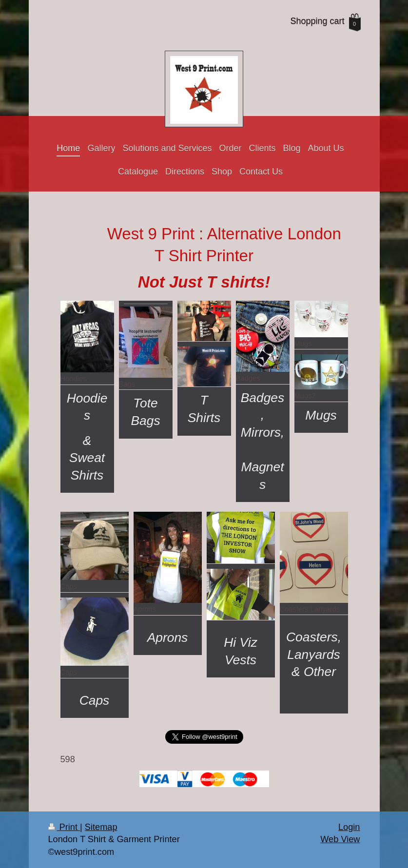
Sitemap (101, 827)
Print (64, 827)
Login (349, 827)
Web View (340, 839)
